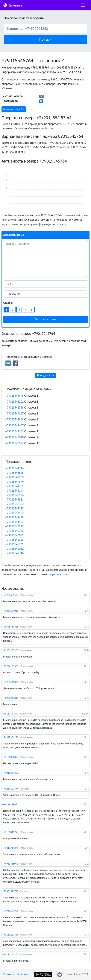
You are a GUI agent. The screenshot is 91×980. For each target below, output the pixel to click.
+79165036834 (10, 757)
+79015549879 (15, 482)
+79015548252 (15, 540)
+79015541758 (15, 408)
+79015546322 (15, 526)
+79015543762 (15, 531)
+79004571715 (10, 891)
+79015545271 (15, 443)
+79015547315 (15, 508)
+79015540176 (15, 495)
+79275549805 (10, 682)
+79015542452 (15, 504)
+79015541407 (15, 522)
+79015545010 (15, 437)
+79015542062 (15, 549)
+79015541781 (15, 486)
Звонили (12, 5)
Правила (8, 974)
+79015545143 (15, 491)
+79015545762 (15, 544)
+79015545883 (15, 499)
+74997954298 (10, 737)
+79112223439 (10, 935)
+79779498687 (10, 805)
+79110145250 (10, 954)
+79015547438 (15, 517)
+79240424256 (10, 911)
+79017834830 (10, 773)
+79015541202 (15, 402)
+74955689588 (10, 595)
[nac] (83, 5)
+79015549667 (15, 425)
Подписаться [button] (46, 375)
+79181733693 (10, 714)
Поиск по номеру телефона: (24, 18)
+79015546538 (15, 473)
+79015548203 (15, 477)
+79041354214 (10, 698)
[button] (45, 39)
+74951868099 (10, 864)
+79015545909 (15, 419)
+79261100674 (10, 789)
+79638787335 (10, 627)
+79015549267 (15, 413)
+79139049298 (10, 832)
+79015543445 (15, 396)
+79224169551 (10, 666)
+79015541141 (15, 431)
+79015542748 (15, 553)
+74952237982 (10, 650)
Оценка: (8, 303)
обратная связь (59, 574)
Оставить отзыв (13, 109)
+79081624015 (10, 611)
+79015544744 (15, 468)
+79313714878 (10, 848)
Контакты (23, 974)
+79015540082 (15, 535)
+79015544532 (15, 513)
